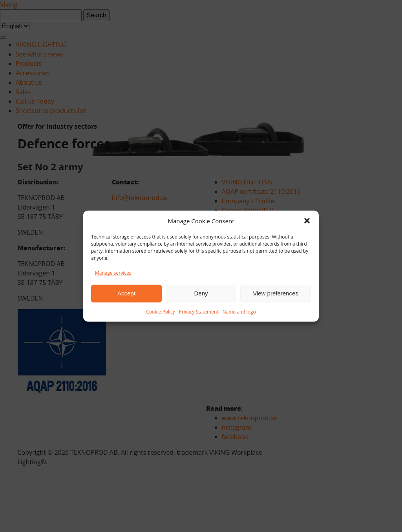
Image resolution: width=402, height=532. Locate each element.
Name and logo (239, 311)
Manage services (113, 272)
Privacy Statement (199, 311)
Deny (201, 293)
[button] (307, 221)
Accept (126, 293)
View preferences (276, 293)
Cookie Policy (160, 311)
